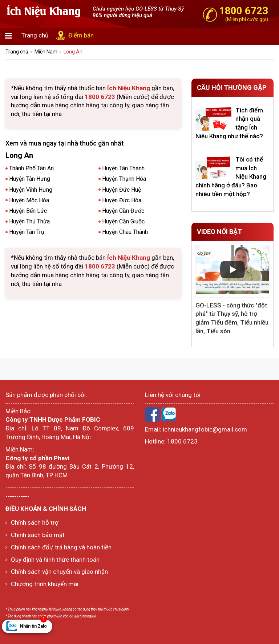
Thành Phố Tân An (31, 168)
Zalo (169, 414)
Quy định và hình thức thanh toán (55, 560)
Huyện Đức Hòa (122, 200)
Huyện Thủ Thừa (29, 221)
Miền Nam (46, 52)
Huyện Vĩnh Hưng (31, 190)
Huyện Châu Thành (125, 232)
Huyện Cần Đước (123, 211)
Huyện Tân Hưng (30, 179)
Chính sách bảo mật (38, 535)
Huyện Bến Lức (28, 211)
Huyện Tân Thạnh (123, 168)
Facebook (152, 414)
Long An (73, 52)
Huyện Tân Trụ (27, 232)
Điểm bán (81, 35)
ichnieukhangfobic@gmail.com (205, 429)
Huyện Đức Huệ (122, 190)
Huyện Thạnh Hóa (124, 179)
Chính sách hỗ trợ (35, 522)
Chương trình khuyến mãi (45, 584)
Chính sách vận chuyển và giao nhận (59, 572)
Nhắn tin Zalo (33, 624)
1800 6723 (182, 441)
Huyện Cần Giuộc (123, 221)
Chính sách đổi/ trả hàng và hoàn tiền (61, 547)
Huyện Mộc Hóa (29, 200)
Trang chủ (35, 35)
